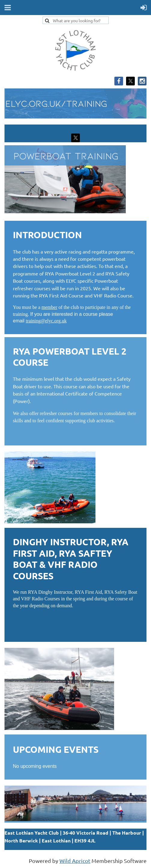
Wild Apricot (75, 861)
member (49, 307)
